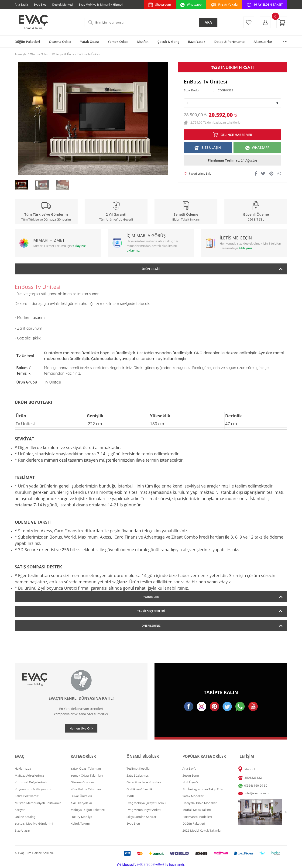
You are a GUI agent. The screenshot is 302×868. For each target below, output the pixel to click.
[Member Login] (265, 22)
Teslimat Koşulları (139, 768)
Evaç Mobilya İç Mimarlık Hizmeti (101, 5)
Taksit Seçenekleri (151, 611)
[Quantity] (233, 103)
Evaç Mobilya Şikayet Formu (146, 803)
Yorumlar (151, 597)
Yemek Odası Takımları (87, 775)
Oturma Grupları (82, 782)
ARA (208, 22)
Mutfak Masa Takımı (197, 810)
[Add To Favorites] (197, 174)
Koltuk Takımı (80, 823)
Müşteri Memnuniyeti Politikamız (38, 803)
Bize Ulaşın (22, 830)
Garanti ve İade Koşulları (144, 782)
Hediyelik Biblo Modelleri (200, 803)
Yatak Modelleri (193, 796)
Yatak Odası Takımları (86, 768)
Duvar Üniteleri (81, 796)
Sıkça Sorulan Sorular (141, 817)
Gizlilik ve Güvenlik (140, 789)
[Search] (151, 22)
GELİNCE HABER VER (236, 135)
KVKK (130, 796)
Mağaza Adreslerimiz (29, 775)
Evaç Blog (40, 5)
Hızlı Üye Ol (190, 782)
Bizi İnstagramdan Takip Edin (203, 789)
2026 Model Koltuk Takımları (202, 830)
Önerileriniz (151, 626)
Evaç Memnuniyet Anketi (144, 810)
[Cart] (282, 22)
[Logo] (33, 22)
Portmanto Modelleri (197, 817)
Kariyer (20, 810)
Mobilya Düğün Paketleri (88, 810)
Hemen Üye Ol (80, 728)
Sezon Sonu (191, 775)
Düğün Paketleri (194, 823)
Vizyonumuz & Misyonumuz (34, 789)
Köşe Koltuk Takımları (86, 789)
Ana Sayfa (21, 5)
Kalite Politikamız (27, 796)
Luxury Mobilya (81, 817)
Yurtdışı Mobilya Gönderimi (34, 823)
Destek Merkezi (63, 5)
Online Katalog (25, 817)
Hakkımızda (23, 768)
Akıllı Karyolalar (81, 803)
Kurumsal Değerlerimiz (31, 782)
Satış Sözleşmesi (138, 775)
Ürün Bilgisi (151, 269)
